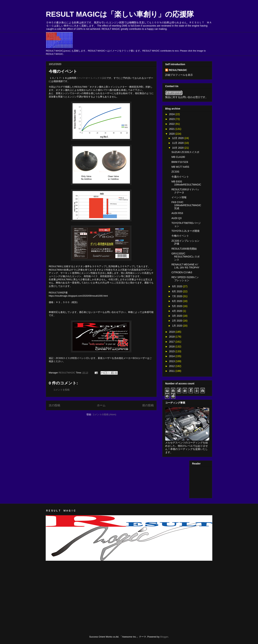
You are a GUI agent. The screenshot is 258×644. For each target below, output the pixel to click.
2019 (172, 332)
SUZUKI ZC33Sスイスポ (185, 152)
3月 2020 (177, 316)
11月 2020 (178, 143)
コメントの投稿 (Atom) (104, 414)
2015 (172, 351)
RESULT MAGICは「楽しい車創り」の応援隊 (120, 14)
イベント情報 (179, 197)
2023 (172, 119)
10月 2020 (178, 148)
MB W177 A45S (180, 167)
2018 (172, 337)
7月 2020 (177, 296)
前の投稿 (148, 405)
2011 (172, 371)
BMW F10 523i (180, 162)
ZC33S (175, 172)
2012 (172, 366)
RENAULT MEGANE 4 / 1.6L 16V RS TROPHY (185, 266)
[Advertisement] (88, 572)
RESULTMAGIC (178, 70)
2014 (172, 356)
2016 (172, 347)
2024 (172, 114)
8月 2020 (177, 291)
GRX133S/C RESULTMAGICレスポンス (186, 257)
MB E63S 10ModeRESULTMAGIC (186, 183)
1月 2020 (177, 326)
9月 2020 (177, 286)
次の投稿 (54, 405)
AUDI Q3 (176, 218)
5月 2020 (177, 306)
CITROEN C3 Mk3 (182, 272)
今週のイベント (180, 177)
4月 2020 (177, 311)
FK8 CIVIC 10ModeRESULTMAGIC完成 (186, 205)
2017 (172, 342)
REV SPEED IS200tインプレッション (185, 279)
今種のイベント (180, 236)
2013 (172, 361)
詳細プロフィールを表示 (179, 75)
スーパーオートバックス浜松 (91, 78)
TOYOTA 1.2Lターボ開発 (186, 231)
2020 (172, 134)
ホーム (101, 405)
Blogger (164, 637)
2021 (172, 129)
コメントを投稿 (61, 390)
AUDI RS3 (177, 213)
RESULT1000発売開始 (184, 249)
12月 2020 (178, 138)
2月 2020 (177, 321)
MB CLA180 (178, 157)
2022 (172, 124)
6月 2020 (177, 301)
